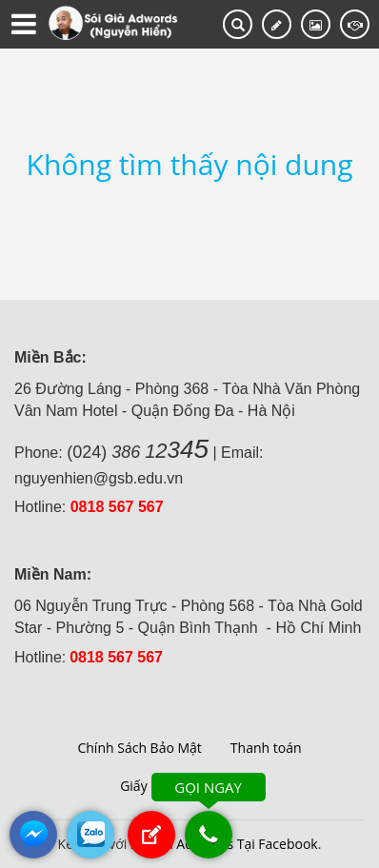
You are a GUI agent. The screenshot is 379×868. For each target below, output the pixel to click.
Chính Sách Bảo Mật (139, 748)
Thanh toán (266, 748)
